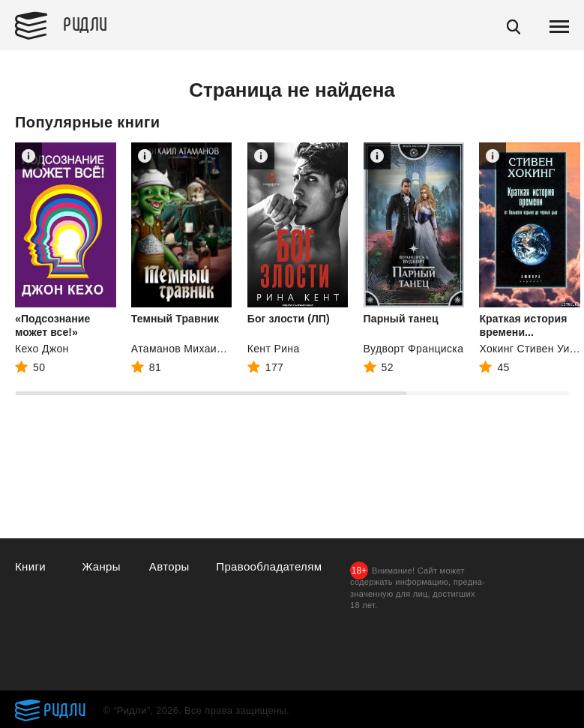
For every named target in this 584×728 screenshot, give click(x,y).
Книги (30, 566)
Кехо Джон (42, 349)
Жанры (101, 566)
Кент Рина (274, 349)
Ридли (85, 23)
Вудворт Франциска (414, 349)
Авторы (169, 566)
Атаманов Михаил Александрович (218, 349)
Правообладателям (269, 566)
